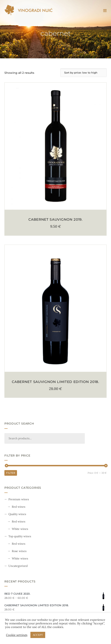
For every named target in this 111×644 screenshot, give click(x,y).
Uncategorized (18, 566)
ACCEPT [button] (38, 635)
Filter (11, 473)
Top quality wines (20, 536)
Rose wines (19, 551)
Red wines (18, 507)
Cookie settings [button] (17, 635)
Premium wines (19, 499)
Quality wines (17, 514)
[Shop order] (83, 73)
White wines (20, 529)
